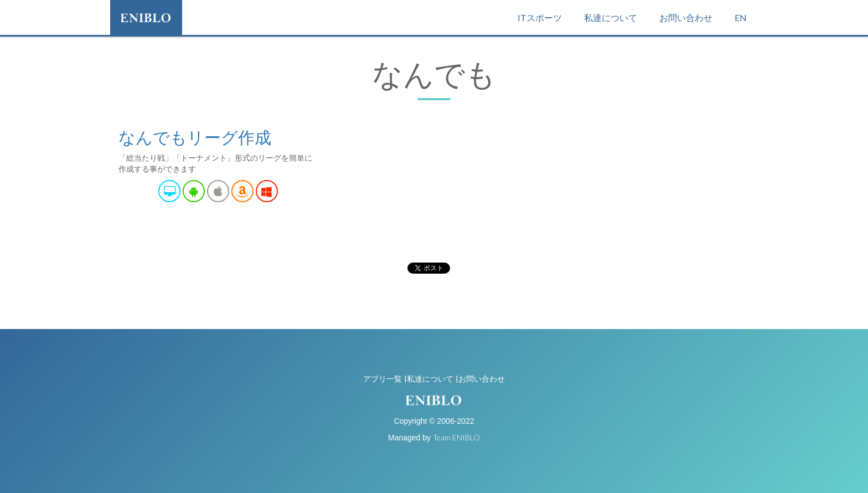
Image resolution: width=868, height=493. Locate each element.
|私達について (429, 379)
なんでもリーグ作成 (195, 137)
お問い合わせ (686, 17)
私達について (611, 17)
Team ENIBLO (456, 437)
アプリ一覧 (383, 379)
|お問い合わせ (480, 379)
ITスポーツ (540, 17)
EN (741, 17)
